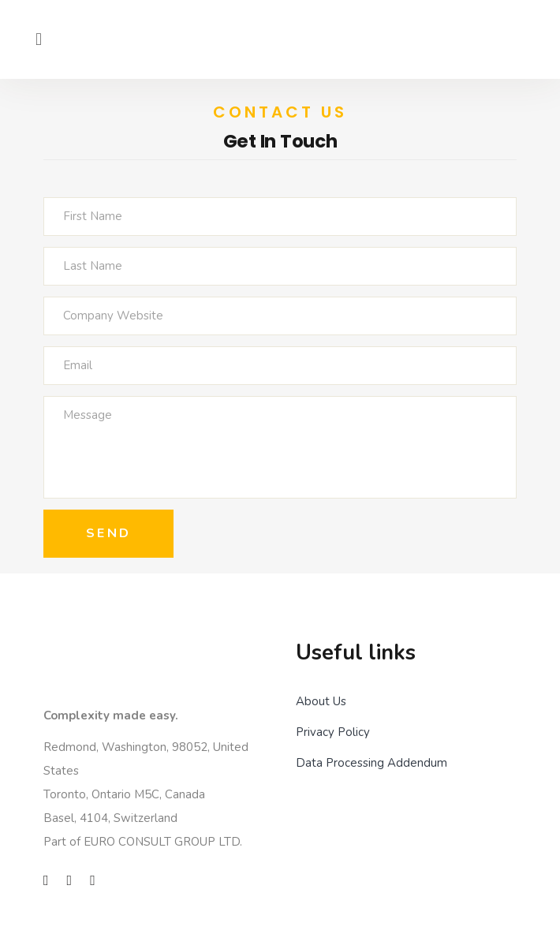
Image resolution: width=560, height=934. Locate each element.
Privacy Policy (333, 732)
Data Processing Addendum (371, 763)
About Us (321, 701)
